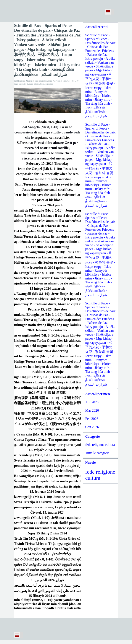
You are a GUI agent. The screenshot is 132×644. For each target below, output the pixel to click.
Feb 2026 (92, 419)
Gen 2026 (92, 427)
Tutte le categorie (97, 453)
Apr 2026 (92, 402)
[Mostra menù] (108, 12)
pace (31, 84)
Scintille (22, 84)
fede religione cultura (100, 445)
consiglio (49, 84)
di (27, 84)
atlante (37, 84)
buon (42, 84)
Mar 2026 (92, 410)
